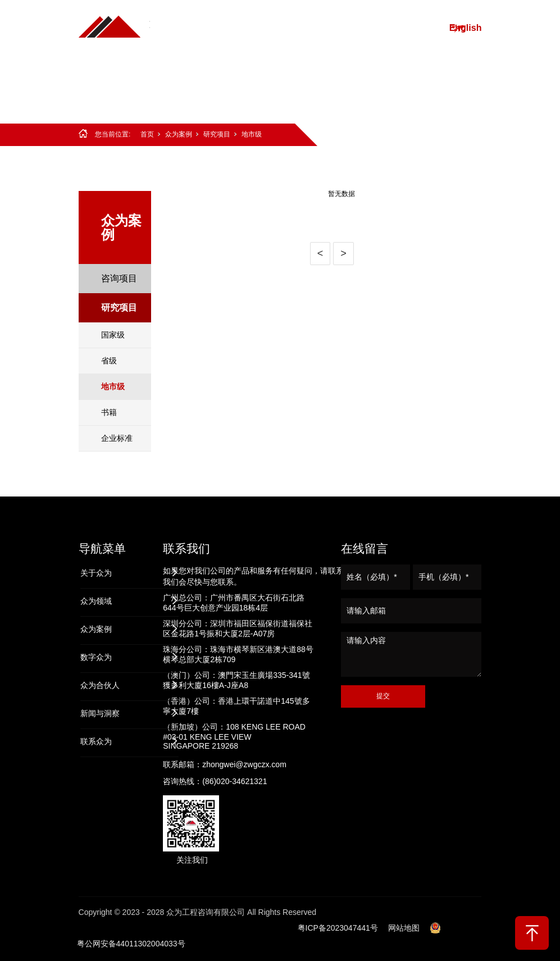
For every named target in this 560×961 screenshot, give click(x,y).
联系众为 (336, 84)
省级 (109, 361)
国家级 (113, 335)
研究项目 (217, 134)
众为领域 (298, 28)
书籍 (109, 412)
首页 (203, 28)
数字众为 (402, 28)
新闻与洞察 (279, 84)
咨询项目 (119, 278)
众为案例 (350, 28)
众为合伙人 (217, 84)
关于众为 (245, 28)
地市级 (252, 134)
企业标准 (117, 438)
